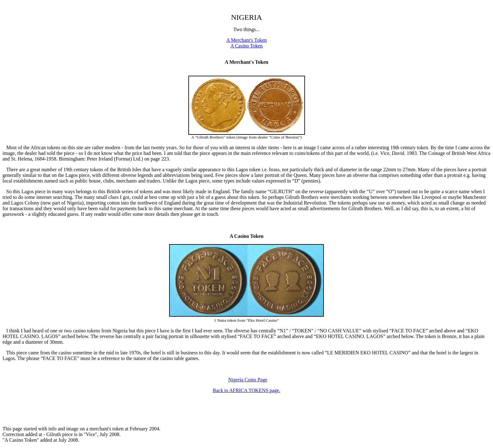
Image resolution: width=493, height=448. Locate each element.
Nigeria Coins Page (248, 380)
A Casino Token (247, 46)
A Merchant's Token (247, 40)
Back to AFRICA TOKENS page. (247, 390)
